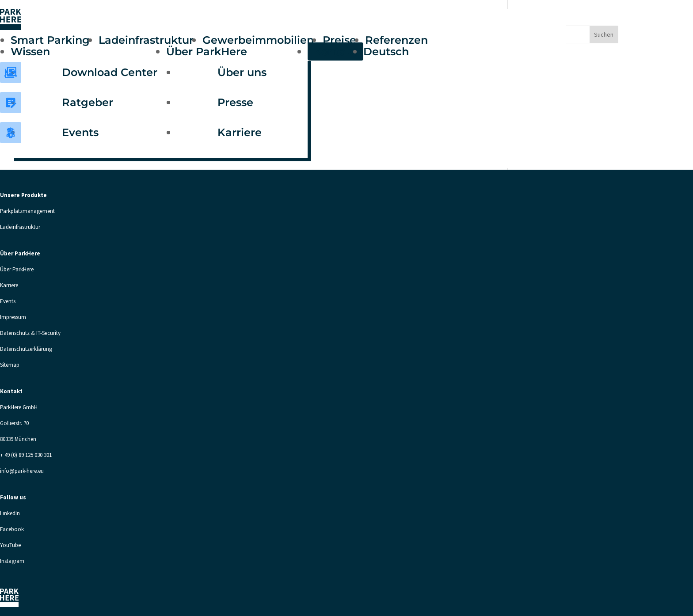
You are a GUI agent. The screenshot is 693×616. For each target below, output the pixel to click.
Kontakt (335, 51)
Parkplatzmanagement (27, 211)
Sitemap (10, 365)
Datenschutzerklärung (26, 349)
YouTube (10, 545)
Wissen (30, 51)
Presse (235, 102)
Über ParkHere (207, 51)
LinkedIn (10, 513)
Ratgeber (88, 102)
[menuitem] (390, 52)
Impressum (13, 317)
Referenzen (396, 40)
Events (80, 132)
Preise (339, 40)
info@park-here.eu (22, 471)
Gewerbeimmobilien (258, 40)
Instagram (12, 561)
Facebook (12, 529)
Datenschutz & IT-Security (30, 333)
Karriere (240, 132)
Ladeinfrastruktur (146, 40)
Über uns (242, 72)
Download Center (110, 72)
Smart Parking (50, 40)
